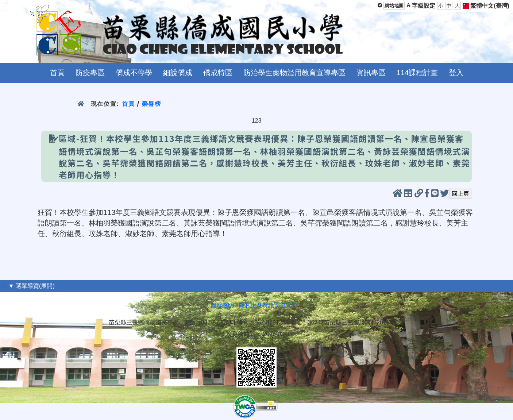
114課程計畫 (417, 73)
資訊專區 (371, 73)
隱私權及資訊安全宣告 (268, 305)
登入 (456, 73)
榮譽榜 (152, 104)
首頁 (57, 73)
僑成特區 (218, 73)
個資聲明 (222, 305)
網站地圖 (394, 6)
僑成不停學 (134, 73)
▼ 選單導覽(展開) (32, 286)
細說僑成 (178, 73)
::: (4, 286)
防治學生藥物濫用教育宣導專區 (294, 73)
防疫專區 (90, 73)
